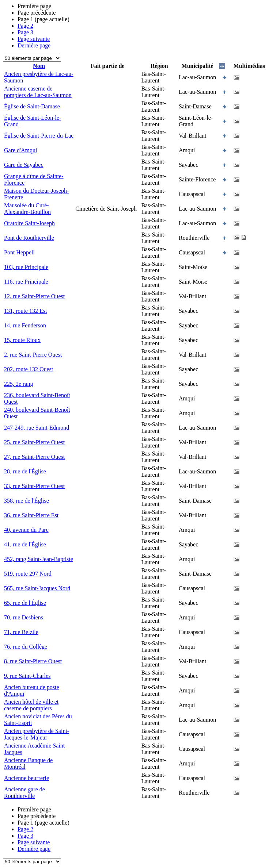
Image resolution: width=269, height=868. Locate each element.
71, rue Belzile (21, 632)
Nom (39, 66)
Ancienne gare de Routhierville (24, 793)
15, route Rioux (22, 340)
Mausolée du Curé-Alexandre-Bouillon (27, 209)
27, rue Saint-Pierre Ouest (34, 457)
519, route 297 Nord (28, 574)
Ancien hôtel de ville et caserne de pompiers (31, 705)
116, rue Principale (26, 282)
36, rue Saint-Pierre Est (31, 515)
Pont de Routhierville (29, 238)
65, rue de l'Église (25, 603)
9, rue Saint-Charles (27, 676)
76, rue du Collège (26, 647)
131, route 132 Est (25, 311)
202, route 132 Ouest (29, 369)
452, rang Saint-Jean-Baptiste (39, 559)
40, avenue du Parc (26, 530)
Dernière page (34, 45)
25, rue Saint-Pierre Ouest (34, 442)
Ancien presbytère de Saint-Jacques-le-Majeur (37, 734)
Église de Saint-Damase (32, 106)
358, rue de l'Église (26, 501)
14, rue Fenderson (25, 325)
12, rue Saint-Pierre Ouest (34, 296)
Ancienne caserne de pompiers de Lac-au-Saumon (38, 92)
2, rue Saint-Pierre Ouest (33, 355)
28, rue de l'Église (25, 471)
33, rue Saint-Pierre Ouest (34, 486)
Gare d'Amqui (20, 150)
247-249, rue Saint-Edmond (37, 428)
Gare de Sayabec (24, 165)
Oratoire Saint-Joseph (29, 223)
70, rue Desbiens (24, 617)
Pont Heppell (19, 252)
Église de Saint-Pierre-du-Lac (39, 136)
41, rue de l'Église (25, 544)
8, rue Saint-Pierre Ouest (33, 661)
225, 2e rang (19, 384)
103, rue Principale (26, 267)
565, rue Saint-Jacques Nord (37, 588)
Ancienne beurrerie (26, 778)
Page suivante (34, 39)
